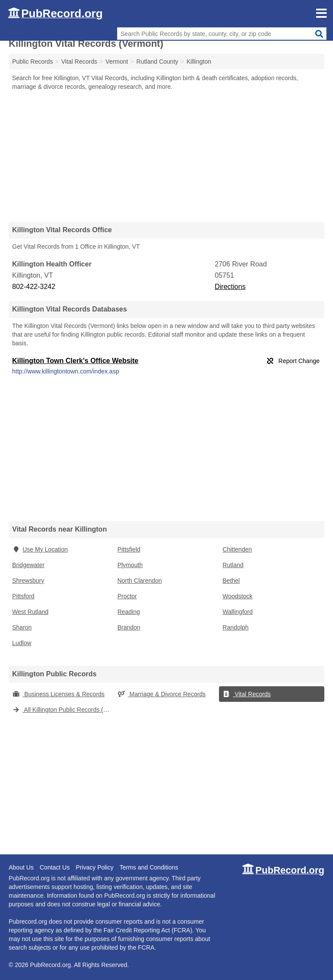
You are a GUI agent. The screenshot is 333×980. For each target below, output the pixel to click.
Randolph (235, 627)
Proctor (127, 596)
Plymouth (130, 565)
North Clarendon (140, 581)
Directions (230, 287)
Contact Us (54, 867)
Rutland (233, 565)
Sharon (22, 627)
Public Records (33, 62)
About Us (21, 867)
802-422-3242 (34, 287)
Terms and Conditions (149, 867)
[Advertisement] (166, 156)
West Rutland (30, 612)
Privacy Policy (95, 867)
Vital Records (246, 694)
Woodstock (237, 596)
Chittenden (237, 549)
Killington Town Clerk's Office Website (75, 361)
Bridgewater (28, 565)
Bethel (231, 581)
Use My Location (40, 549)
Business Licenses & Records (58, 694)
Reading (129, 612)
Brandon (129, 627)
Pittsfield (129, 549)
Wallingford (238, 612)
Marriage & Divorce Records (162, 694)
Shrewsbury (28, 581)
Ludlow (22, 643)
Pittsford (23, 596)
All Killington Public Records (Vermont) (63, 710)
